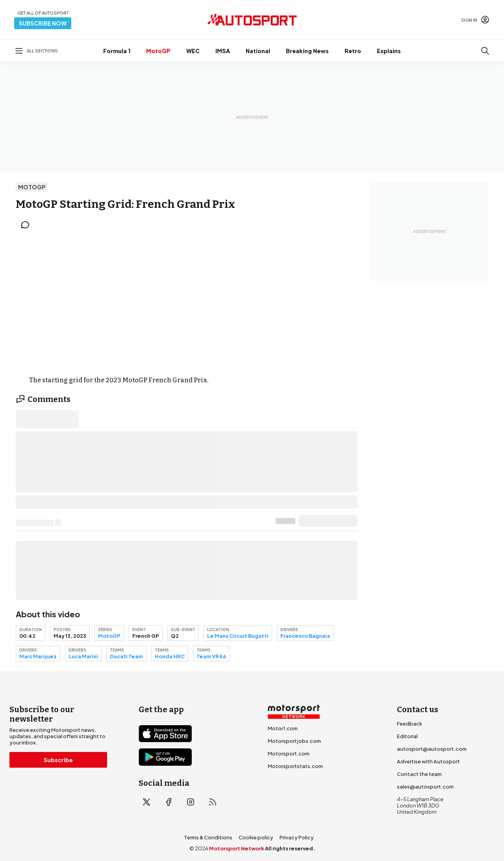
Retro (353, 51)
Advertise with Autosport (428, 761)
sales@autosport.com (425, 787)
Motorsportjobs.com (294, 741)
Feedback (409, 724)
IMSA (223, 51)
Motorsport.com (289, 754)
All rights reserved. (290, 848)
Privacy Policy (297, 837)
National (258, 51)
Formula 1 (117, 51)
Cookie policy (256, 837)
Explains (389, 51)
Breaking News (307, 51)
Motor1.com (283, 728)
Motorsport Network (237, 848)
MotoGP (158, 51)
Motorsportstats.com (295, 766)
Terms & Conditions (208, 837)
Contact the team (419, 774)
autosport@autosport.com (432, 749)
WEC (193, 51)
